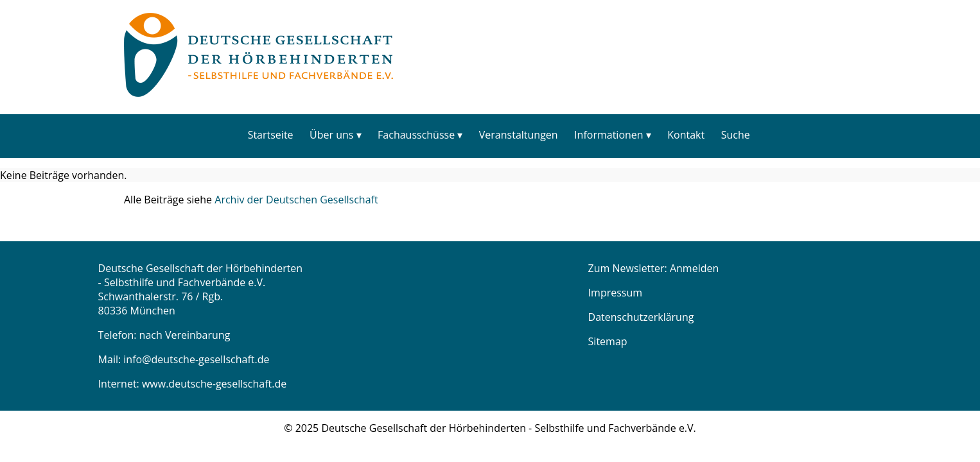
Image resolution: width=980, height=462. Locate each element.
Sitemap (608, 341)
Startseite (271, 135)
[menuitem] (270, 134)
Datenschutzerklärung (641, 317)
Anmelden (694, 268)
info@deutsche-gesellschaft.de (196, 359)
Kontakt (686, 135)
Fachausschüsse (416, 135)
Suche (736, 135)
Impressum (615, 293)
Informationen (609, 135)
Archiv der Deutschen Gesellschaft (296, 200)
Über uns (331, 135)
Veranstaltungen (519, 135)
